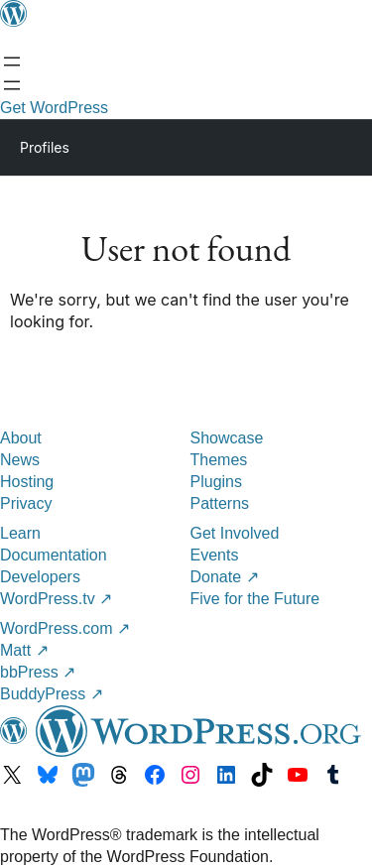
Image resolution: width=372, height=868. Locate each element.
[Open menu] (12, 62)
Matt (24, 650)
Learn (20, 533)
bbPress (38, 672)
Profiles (45, 147)
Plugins (216, 482)
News (20, 460)
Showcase (227, 438)
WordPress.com (65, 628)
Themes (219, 460)
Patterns (220, 503)
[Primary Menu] (328, 146)
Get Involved (235, 533)
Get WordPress (54, 108)
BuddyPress (52, 694)
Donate (225, 577)
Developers (40, 577)
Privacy (26, 503)
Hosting (27, 482)
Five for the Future (255, 599)
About (21, 438)
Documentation (54, 555)
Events (215, 555)
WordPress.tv (56, 599)
